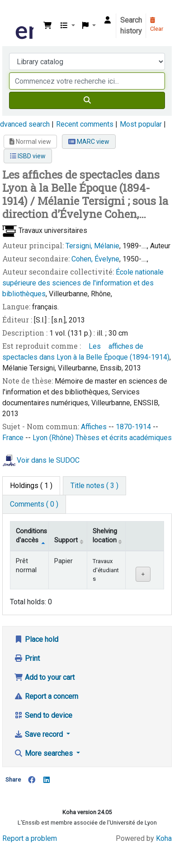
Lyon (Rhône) (54, 438)
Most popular (141, 124)
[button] (47, 26)
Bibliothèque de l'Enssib (17, 13)
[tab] (94, 486)
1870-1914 (134, 427)
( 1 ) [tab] (31, 486)
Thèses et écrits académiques (124, 438)
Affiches (95, 427)
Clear (157, 25)
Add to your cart (44, 677)
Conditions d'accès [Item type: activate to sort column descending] (31, 536)
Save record (39, 734)
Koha (164, 838)
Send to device (43, 715)
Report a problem (30, 838)
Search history (131, 26)
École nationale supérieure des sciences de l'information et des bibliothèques (83, 283)
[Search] (87, 100)
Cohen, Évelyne (95, 259)
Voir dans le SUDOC (48, 461)
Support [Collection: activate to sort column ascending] (66, 540)
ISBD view (28, 156)
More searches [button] (44, 753)
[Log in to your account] (108, 20)
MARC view (89, 142)
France (14, 438)
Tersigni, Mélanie (92, 246)
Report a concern (46, 696)
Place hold (36, 639)
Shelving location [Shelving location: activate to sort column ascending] (105, 536)
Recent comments (85, 124)
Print (27, 658)
